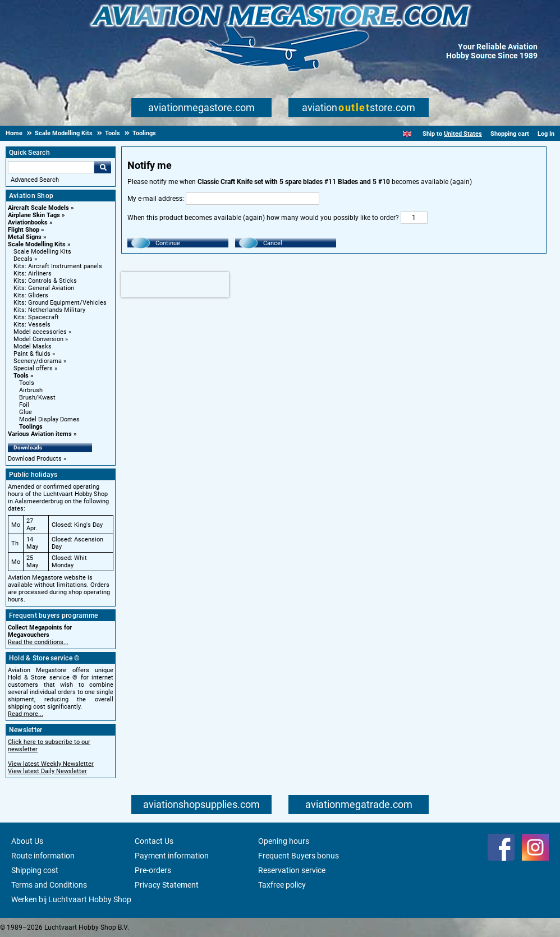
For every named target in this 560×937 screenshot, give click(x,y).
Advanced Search (35, 180)
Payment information (172, 856)
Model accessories (40, 332)
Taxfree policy (282, 885)
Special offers (33, 368)
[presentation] (175, 285)
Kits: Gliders (31, 295)
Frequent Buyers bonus (299, 856)
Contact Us (154, 841)
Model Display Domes (49, 419)
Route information (43, 856)
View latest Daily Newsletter (47, 771)
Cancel (273, 243)
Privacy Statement (167, 885)
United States (463, 134)
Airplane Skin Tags (34, 215)
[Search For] (51, 167)
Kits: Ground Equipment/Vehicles (60, 303)
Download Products (35, 459)
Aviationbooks (28, 222)
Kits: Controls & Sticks (45, 281)
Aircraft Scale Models (38, 208)
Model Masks (33, 346)
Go (103, 167)
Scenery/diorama (38, 361)
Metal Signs (25, 237)
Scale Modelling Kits (37, 244)
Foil (24, 405)
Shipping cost (35, 870)
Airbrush (31, 390)
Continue (168, 243)
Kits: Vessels (32, 325)
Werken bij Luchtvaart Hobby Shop (71, 899)
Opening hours (284, 841)
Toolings (31, 427)
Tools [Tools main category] (27, 383)
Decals (23, 259)
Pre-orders (153, 870)
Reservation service (292, 870)
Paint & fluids (32, 354)
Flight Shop (24, 230)
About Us (27, 841)
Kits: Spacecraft (36, 317)
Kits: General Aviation (44, 288)
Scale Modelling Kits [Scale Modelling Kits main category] (42, 252)
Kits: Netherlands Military (49, 310)
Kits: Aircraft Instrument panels (58, 266)
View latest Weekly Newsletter (51, 764)
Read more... (26, 714)
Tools (21, 376)
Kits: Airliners (33, 274)
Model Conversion (38, 339)
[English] (407, 134)
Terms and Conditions (49, 885)
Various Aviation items (40, 434)
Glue (26, 412)
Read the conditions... (38, 642)
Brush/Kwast (37, 398)
